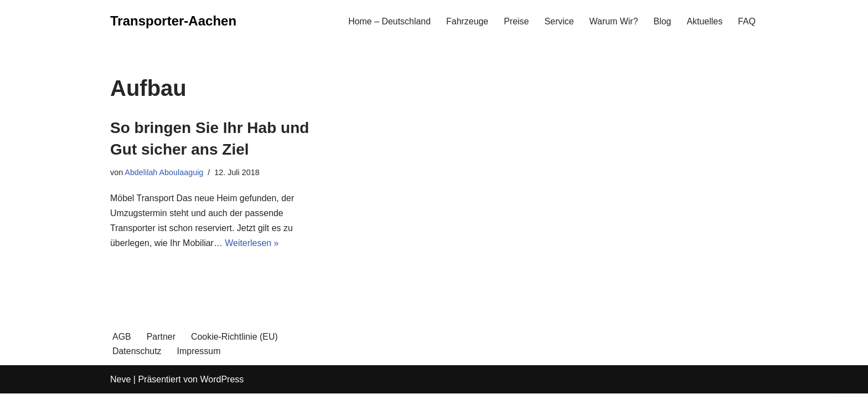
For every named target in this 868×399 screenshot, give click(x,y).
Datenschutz (137, 357)
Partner (161, 342)
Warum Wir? (613, 21)
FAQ (747, 21)
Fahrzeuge (467, 21)
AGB (122, 342)
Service (558, 21)
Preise (516, 21)
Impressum (199, 357)
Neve (120, 385)
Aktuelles (704, 21)
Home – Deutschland (388, 21)
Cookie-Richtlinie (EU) (234, 342)
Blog (662, 21)
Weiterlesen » (252, 243)
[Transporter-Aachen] (173, 21)
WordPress (222, 385)
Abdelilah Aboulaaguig (164, 172)
